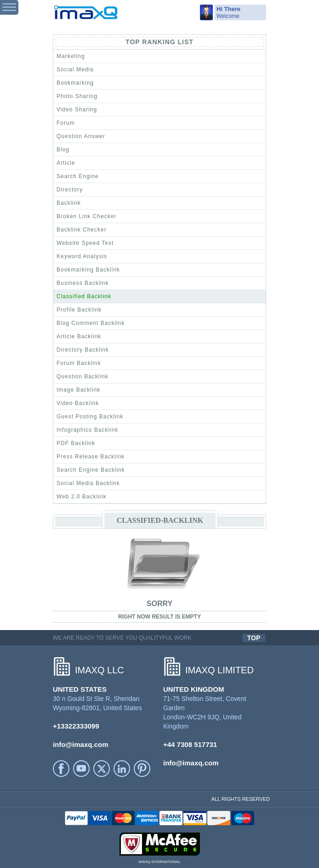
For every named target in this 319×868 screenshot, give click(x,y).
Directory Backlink (83, 350)
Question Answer (81, 136)
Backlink (69, 203)
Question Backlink (83, 376)
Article (66, 163)
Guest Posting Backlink (90, 417)
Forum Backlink (79, 363)
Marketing (71, 56)
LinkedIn (122, 769)
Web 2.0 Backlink (82, 497)
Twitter (102, 769)
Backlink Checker (82, 230)
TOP (254, 638)
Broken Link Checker (86, 216)
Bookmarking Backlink (88, 270)
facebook (61, 769)
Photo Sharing (77, 96)
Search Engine (78, 176)
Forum (66, 123)
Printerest (142, 769)
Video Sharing (77, 110)
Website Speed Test (85, 243)
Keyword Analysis (82, 256)
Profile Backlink (79, 310)
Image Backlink (78, 390)
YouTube (81, 769)
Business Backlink (83, 283)
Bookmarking (75, 83)
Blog (63, 150)
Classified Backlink (84, 296)
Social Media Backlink (88, 483)
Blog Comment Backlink (91, 323)
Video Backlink (78, 403)
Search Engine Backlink (91, 470)
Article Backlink (79, 336)
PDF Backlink (76, 443)
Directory (70, 190)
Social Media (75, 69)
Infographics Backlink (87, 430)
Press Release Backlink (91, 457)
